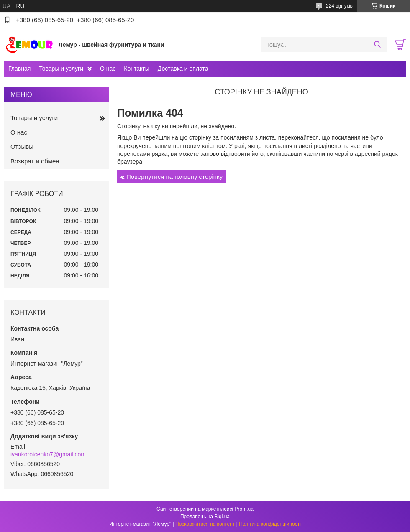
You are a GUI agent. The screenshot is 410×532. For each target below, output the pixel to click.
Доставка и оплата (183, 69)
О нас (108, 69)
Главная (19, 69)
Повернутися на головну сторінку (174, 177)
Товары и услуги (61, 69)
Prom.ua (244, 509)
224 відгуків (339, 6)
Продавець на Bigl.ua (205, 517)
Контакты (136, 69)
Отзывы (22, 146)
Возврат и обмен (35, 161)
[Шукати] (377, 45)
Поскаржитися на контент (205, 524)
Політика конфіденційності (270, 524)
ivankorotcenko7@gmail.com (48, 454)
